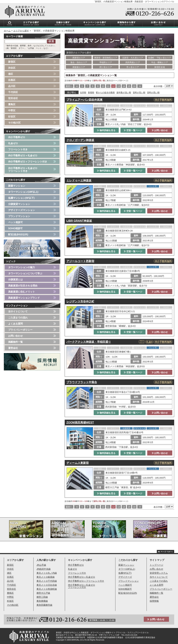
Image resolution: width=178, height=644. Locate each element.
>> (140, 86)
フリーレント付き (18, 149)
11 (108, 86)
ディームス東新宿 (78, 463)
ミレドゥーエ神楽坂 (79, 180)
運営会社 (13, 348)
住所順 (83, 93)
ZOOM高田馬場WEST (80, 423)
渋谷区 (12, 68)
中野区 (12, 110)
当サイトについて (18, 311)
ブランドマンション (19, 216)
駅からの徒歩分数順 (105, 93)
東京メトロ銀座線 (46, 577)
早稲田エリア (106, 62)
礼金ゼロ (13, 143)
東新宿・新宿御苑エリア (106, 58)
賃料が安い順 (139, 93)
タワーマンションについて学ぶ (25, 273)
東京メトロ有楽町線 (47, 589)
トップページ (156, 565)
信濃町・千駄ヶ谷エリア (160, 58)
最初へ (69, 86)
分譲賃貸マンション (19, 204)
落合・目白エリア (79, 62)
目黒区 (12, 80)
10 (103, 86)
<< (77, 86)
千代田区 (13, 92)
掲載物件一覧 (15, 342)
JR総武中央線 (44, 569)
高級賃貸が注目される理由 (23, 286)
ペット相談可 (15, 222)
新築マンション (17, 186)
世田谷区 (13, 98)
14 (124, 86)
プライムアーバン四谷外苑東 (84, 100)
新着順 (91, 93)
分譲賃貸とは (15, 279)
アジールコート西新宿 (80, 261)
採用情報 (154, 601)
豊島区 (12, 104)
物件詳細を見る (106, 130)
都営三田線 (42, 597)
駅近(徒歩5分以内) (18, 234)
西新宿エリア (79, 58)
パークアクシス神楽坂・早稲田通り (89, 342)
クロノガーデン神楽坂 (80, 140)
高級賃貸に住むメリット (22, 292)
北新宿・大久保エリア (133, 58)
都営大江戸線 (43, 593)
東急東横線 (42, 601)
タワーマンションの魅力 (22, 267)
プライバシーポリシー (20, 330)
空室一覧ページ (133, 130)
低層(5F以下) (125, 573)
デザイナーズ (125, 577)
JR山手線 (41, 565)
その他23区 (14, 123)
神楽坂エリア (79, 67)
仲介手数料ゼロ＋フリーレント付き (28, 162)
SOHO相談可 (15, 228)
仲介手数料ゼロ (17, 137)
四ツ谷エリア (106, 67)
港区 (11, 74)
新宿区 (12, 62)
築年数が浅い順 (124, 93)
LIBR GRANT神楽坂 (79, 221)
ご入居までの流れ (18, 318)
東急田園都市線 (44, 605)
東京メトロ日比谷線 (47, 585)
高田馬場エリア (133, 62)
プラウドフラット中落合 (82, 382)
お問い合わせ (160, 130)
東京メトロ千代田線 (47, 581)
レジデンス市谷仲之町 (80, 301)
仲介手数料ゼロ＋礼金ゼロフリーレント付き (23, 170)
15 (129, 86)
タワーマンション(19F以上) (23, 192)
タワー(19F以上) (127, 569)
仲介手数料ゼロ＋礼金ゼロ (23, 155)
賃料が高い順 (153, 93)
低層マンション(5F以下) (21, 198)
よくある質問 (15, 324)
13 (119, 86)
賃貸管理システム (159, 573)
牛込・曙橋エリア (160, 62)
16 (134, 86)
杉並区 (12, 117)
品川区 (12, 86)
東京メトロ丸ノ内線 (47, 573)
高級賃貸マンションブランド (24, 298)
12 (113, 86)
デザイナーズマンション (22, 210)
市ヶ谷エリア (133, 67)
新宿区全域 (160, 67)
